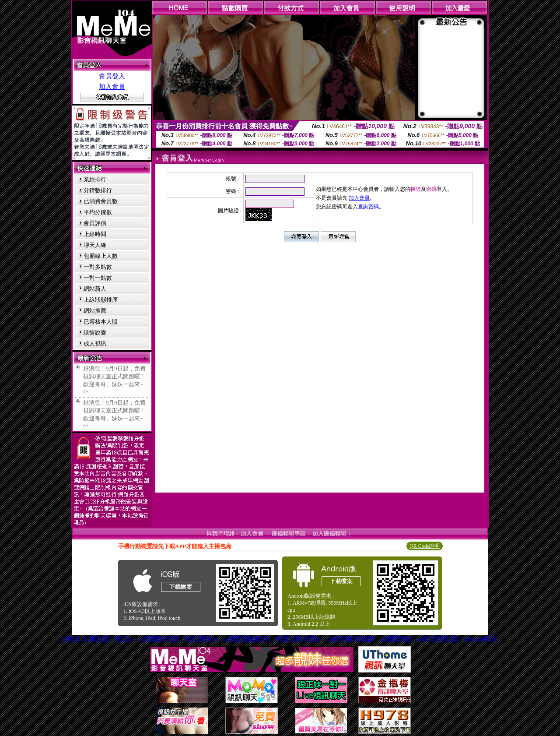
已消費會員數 (101, 201)
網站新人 (95, 289)
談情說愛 (95, 333)
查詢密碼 (368, 207)
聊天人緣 (95, 245)
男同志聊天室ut (298, 639)
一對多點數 (98, 267)
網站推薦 (95, 311)
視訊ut (124, 639)
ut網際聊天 (396, 639)
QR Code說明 (425, 546)
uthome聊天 (480, 639)
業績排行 (95, 179)
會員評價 (95, 223)
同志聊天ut (201, 639)
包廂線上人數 (101, 256)
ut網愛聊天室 (159, 639)
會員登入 (112, 76)
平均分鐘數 (98, 212)
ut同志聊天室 (438, 639)
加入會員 (112, 87)
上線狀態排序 (101, 300)
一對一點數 (98, 278)
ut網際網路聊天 (246, 639)
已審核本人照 (101, 322)
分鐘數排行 (98, 190)
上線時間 (95, 234)
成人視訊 (95, 343)
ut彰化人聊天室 (86, 639)
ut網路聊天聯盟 (350, 639)
